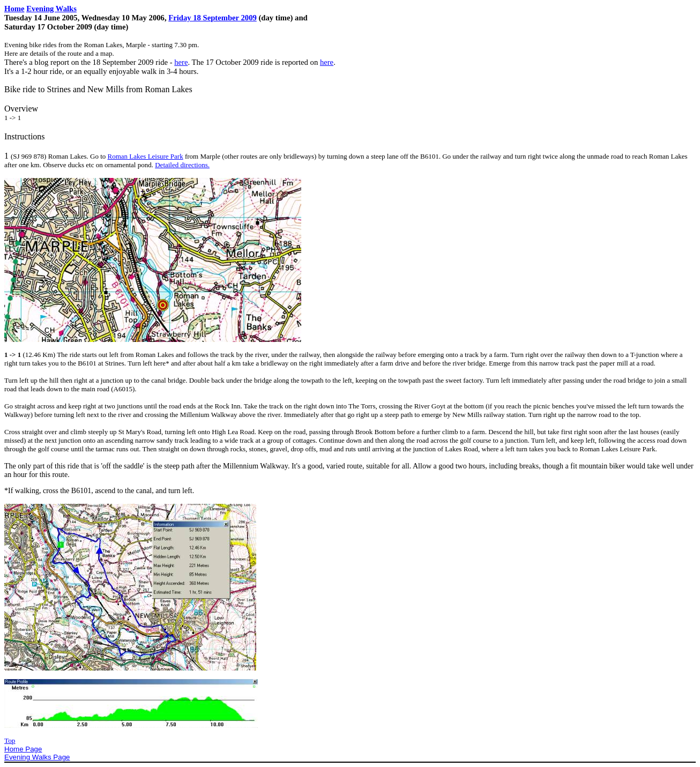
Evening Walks (51, 9)
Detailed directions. (182, 165)
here (181, 62)
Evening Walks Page (37, 757)
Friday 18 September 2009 (213, 18)
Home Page (23, 749)
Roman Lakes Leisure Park (146, 156)
